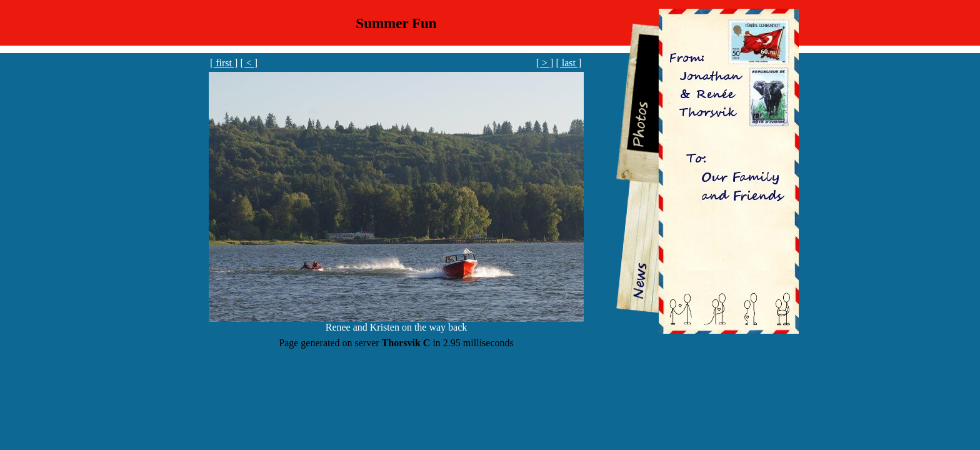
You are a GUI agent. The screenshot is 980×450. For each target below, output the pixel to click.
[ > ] (545, 63)
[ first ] (224, 63)
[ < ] (249, 63)
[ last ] (568, 63)
